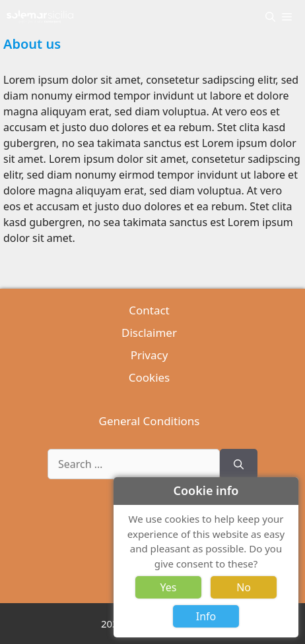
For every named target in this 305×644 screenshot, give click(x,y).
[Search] (239, 464)
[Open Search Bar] (270, 16)
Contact (149, 310)
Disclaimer (149, 333)
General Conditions (150, 421)
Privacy (150, 355)
